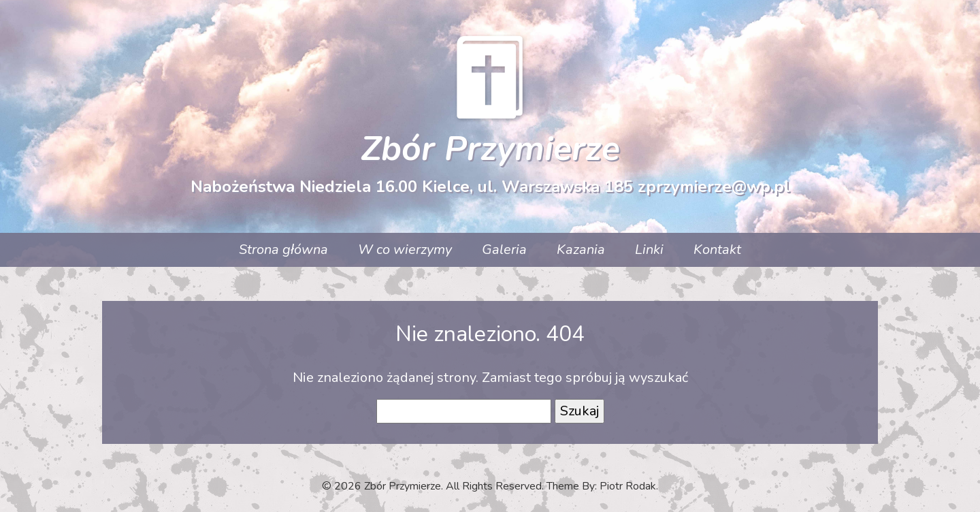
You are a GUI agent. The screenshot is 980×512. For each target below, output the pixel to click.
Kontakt (717, 250)
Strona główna (283, 250)
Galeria (504, 250)
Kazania (581, 250)
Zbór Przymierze (490, 149)
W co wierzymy (405, 250)
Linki (649, 250)
